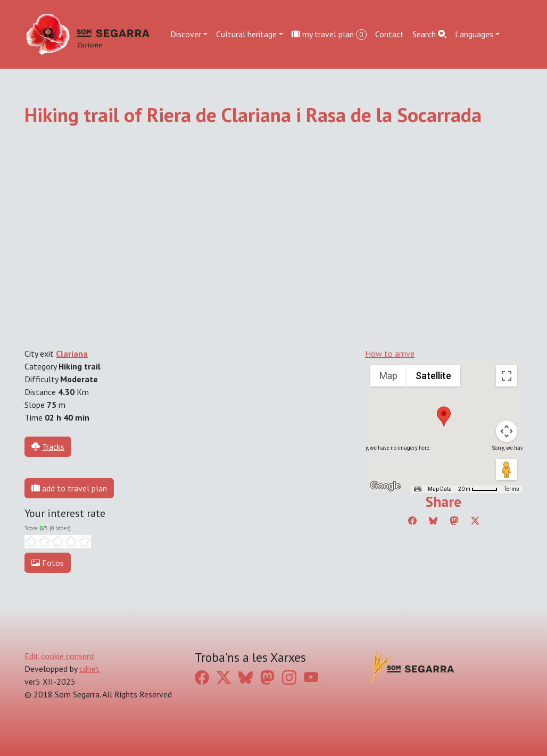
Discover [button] (186, 34)
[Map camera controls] (507, 431)
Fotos (48, 563)
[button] (444, 416)
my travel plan (329, 34)
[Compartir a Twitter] (475, 521)
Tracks (53, 447)
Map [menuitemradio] (388, 376)
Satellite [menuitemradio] (433, 376)
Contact (389, 34)
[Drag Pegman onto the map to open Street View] (507, 470)
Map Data (440, 489)
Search (429, 34)
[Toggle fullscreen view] (507, 376)
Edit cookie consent (60, 656)
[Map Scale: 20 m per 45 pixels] (478, 489)
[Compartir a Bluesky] (433, 521)
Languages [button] (474, 34)
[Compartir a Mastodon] (454, 521)
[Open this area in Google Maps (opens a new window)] (385, 486)
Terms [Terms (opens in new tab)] (512, 489)
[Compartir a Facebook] (412, 521)
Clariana (72, 354)
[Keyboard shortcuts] (418, 489)
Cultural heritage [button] (246, 34)
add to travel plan (69, 488)
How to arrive (390, 354)
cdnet (89, 669)
